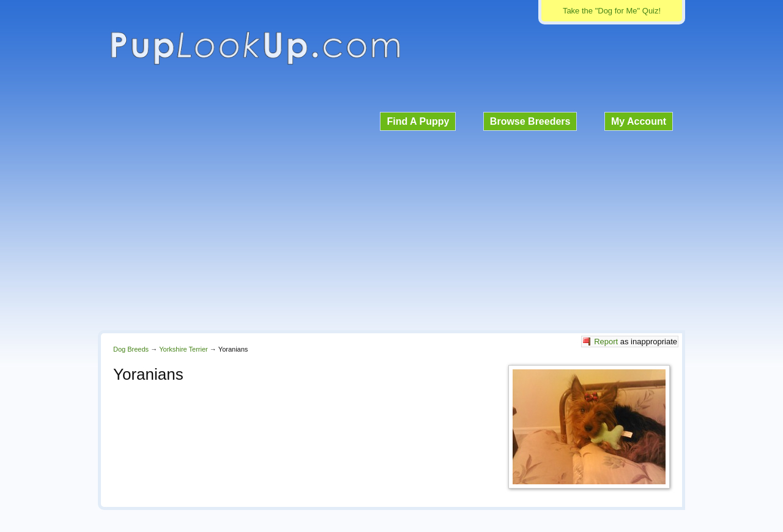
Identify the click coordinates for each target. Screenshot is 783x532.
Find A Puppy (418, 121)
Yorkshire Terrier (183, 349)
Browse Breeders (530, 121)
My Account (639, 121)
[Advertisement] (391, 229)
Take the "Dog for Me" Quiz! (612, 11)
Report (606, 342)
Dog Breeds (131, 349)
